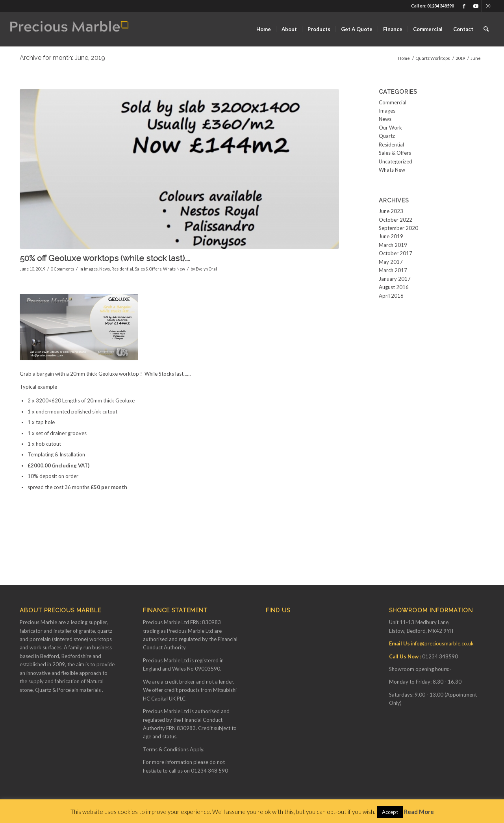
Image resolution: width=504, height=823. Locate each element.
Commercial (393, 102)
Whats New (174, 269)
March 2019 (393, 245)
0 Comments (62, 269)
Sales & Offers (148, 269)
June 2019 (391, 236)
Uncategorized (396, 161)
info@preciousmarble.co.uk (442, 643)
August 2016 (394, 287)
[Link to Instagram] (488, 6)
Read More (419, 812)
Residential (122, 269)
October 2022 (396, 220)
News (105, 269)
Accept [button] (390, 812)
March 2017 (393, 270)
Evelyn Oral (206, 269)
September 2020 (398, 228)
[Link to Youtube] (476, 6)
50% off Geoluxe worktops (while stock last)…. (105, 258)
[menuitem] (264, 29)
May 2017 (391, 262)
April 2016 (391, 296)
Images (91, 269)
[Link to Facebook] (464, 6)
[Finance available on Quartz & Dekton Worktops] (69, 29)
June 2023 (391, 211)
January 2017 (395, 279)
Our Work (390, 128)
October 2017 (396, 253)
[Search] (486, 29)
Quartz (387, 136)
